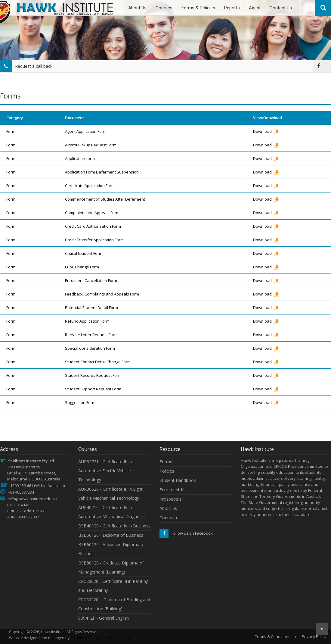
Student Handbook (178, 480)
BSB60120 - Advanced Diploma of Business (111, 549)
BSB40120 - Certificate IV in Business (114, 526)
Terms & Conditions (273, 636)
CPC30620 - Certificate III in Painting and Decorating (113, 586)
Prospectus (170, 499)
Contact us (170, 518)
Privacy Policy (314, 636)
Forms (166, 462)
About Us (137, 8)
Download (262, 131)
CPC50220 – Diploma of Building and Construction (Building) (114, 604)
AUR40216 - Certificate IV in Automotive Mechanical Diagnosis (111, 512)
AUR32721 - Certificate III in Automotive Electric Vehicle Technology (105, 471)
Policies (167, 471)
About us (168, 508)
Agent (255, 8)
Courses (164, 8)
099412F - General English (104, 618)
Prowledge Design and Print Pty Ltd (100, 638)
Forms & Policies (198, 8)
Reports (232, 8)
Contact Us (281, 8)
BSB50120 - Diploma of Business (111, 535)
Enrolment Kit (173, 490)
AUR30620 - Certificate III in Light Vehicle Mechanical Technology (110, 494)
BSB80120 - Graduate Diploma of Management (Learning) (111, 567)
